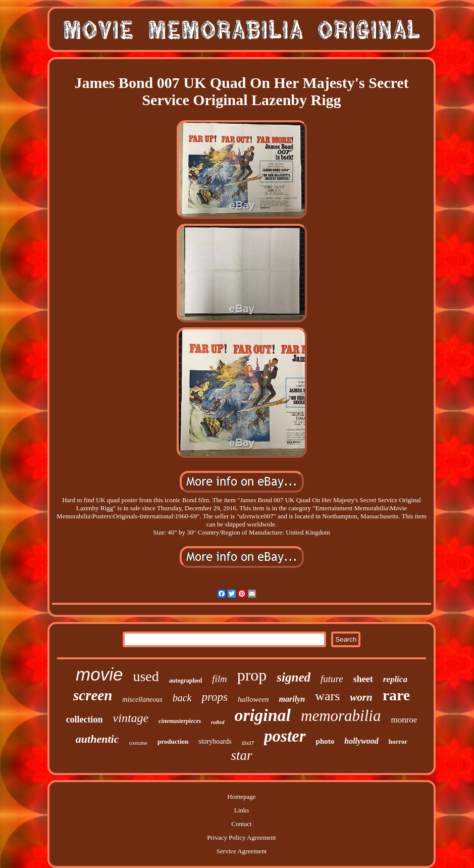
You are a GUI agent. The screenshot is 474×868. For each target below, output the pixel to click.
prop (252, 675)
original (263, 715)
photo (325, 741)
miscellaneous (142, 700)
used (146, 676)
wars (327, 696)
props (215, 697)
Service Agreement (242, 851)
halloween (253, 699)
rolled (218, 722)
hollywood (361, 741)
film (220, 679)
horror (398, 741)
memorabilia (341, 716)
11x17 (248, 743)
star (241, 755)
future (332, 679)
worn (361, 697)
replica (395, 679)
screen (93, 695)
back (182, 698)
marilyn (292, 699)
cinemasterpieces (180, 721)
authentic (97, 739)
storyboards (215, 741)
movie (99, 674)
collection (85, 719)
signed (294, 677)
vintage (131, 718)
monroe (404, 720)
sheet (363, 679)
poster (285, 736)
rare (396, 695)
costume (138, 743)
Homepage (241, 797)
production (173, 741)
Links (242, 810)
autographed (186, 681)
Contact (241, 824)
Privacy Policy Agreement (241, 837)
